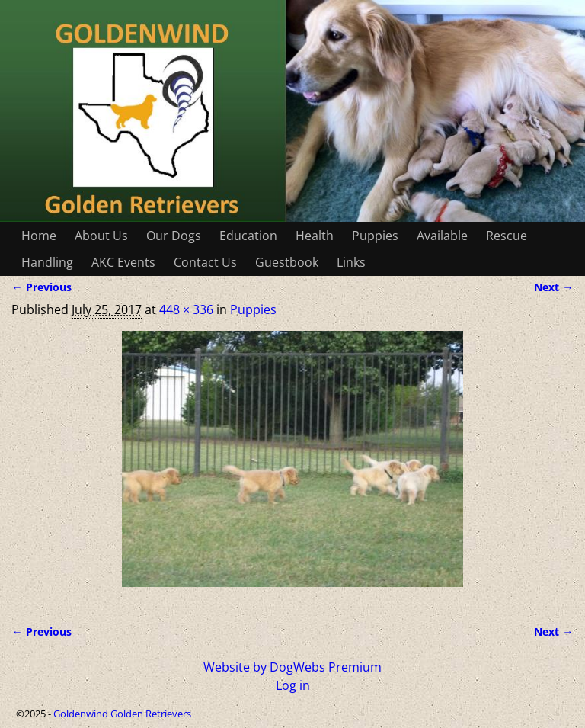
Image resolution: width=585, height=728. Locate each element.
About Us (101, 236)
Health (315, 236)
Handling (47, 262)
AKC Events (123, 262)
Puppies (375, 236)
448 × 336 (186, 309)
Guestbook (287, 262)
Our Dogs (174, 236)
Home (39, 236)
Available (442, 236)
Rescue (507, 236)
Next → (553, 287)
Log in (293, 685)
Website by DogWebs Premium (292, 667)
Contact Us (205, 262)
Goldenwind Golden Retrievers (122, 714)
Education (248, 236)
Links (351, 262)
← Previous (41, 287)
